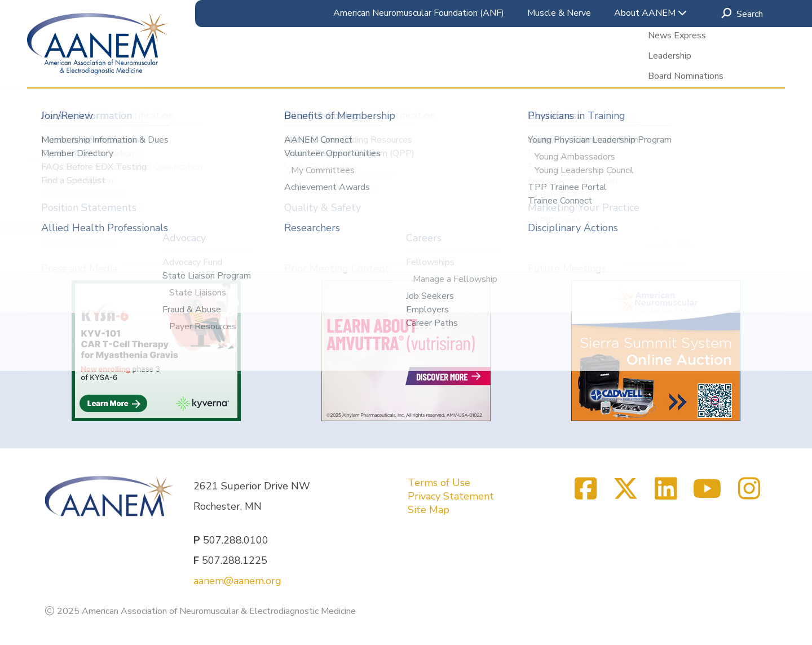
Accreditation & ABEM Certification (466, 67)
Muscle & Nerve (559, 13)
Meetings (224, 67)
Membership (749, 67)
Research (344, 67)
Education (285, 67)
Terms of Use (439, 483)
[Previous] (55, 185)
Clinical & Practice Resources (635, 67)
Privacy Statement (451, 496)
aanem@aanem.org (237, 581)
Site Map (429, 510)
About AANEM (650, 13)
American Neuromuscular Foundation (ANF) (419, 13)
